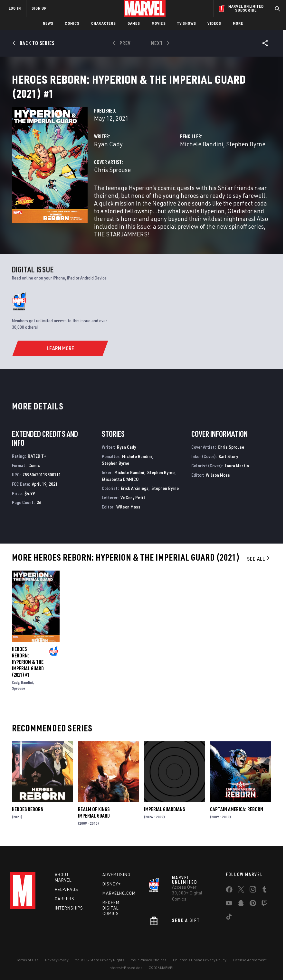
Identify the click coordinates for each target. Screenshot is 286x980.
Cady (16, 690)
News (48, 23)
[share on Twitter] (241, 898)
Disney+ (112, 892)
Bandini (27, 690)
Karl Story (228, 464)
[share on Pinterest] (253, 912)
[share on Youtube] (229, 912)
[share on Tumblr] (264, 898)
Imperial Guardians (164, 817)
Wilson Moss (128, 514)
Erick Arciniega (135, 496)
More (238, 23)
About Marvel (63, 885)
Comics (72, 23)
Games (134, 23)
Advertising (116, 882)
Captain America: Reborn (237, 817)
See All (259, 566)
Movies (159, 23)
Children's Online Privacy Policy (200, 968)
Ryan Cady (108, 152)
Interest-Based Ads (125, 975)
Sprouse (19, 696)
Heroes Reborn (28, 817)
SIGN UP (39, 8)
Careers (65, 906)
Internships (69, 916)
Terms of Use (27, 968)
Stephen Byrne (246, 152)
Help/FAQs (67, 897)
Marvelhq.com (119, 901)
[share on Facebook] (229, 899)
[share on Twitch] (264, 912)
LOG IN (15, 8)
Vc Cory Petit (133, 505)
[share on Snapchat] (241, 912)
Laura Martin (237, 473)
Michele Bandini (202, 152)
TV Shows (187, 23)
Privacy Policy (57, 968)
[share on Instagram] (253, 898)
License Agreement (250, 968)
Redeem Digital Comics (111, 916)
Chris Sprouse (112, 177)
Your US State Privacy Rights (100, 968)
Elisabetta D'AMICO (120, 487)
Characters (104, 23)
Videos (214, 23)
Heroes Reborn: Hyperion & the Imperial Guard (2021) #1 (28, 670)
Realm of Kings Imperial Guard (94, 820)
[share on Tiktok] (229, 926)
